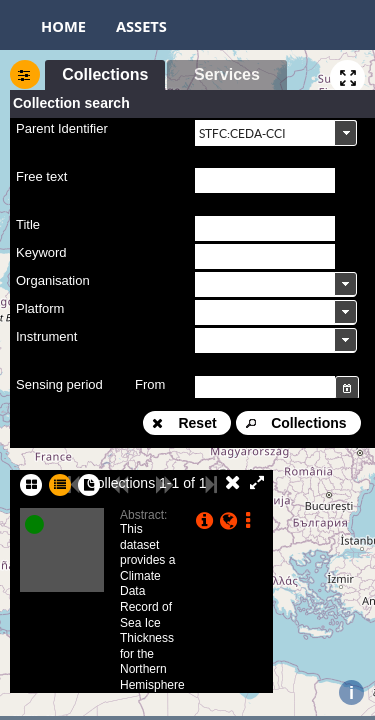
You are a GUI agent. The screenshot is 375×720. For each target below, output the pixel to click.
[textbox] (265, 180)
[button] (105, 75)
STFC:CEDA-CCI (242, 133)
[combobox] (276, 132)
